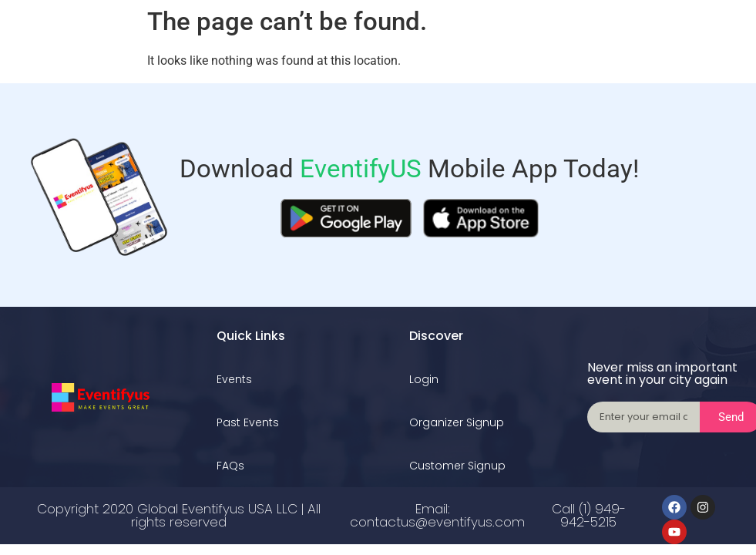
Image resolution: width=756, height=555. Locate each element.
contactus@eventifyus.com (437, 522)
